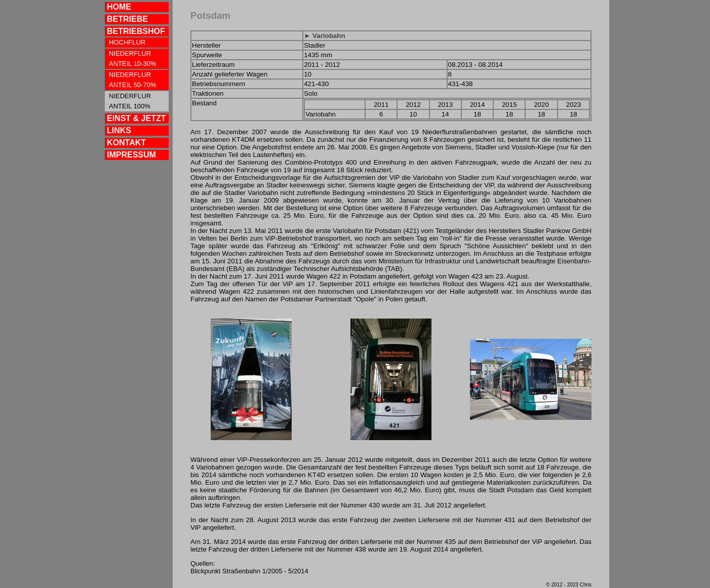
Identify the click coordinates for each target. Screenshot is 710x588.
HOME (119, 7)
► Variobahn (324, 36)
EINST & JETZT (136, 118)
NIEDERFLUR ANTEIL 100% (130, 101)
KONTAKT (126, 143)
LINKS (119, 130)
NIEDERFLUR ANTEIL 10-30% (132, 58)
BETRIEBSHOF (136, 31)
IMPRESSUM (131, 155)
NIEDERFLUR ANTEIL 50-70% (132, 80)
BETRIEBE (127, 19)
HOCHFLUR (127, 42)
